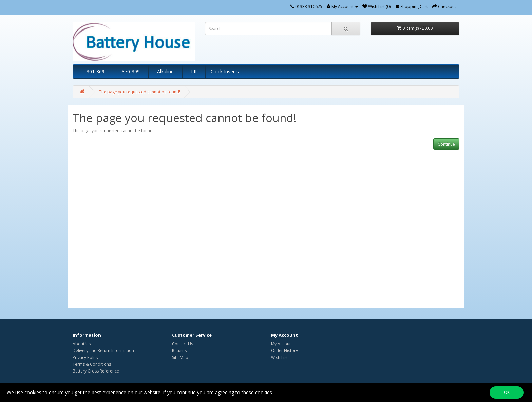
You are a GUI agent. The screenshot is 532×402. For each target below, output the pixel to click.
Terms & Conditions (92, 364)
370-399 (131, 71)
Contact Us (183, 344)
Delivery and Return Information (103, 351)
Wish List (279, 357)
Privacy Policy (85, 357)
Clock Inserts (225, 71)
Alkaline (165, 71)
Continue (446, 144)
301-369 (96, 71)
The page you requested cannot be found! (140, 92)
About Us (82, 344)
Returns (179, 351)
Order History (284, 351)
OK (507, 392)
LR (194, 71)
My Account (282, 344)
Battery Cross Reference (96, 371)
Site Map (180, 357)
